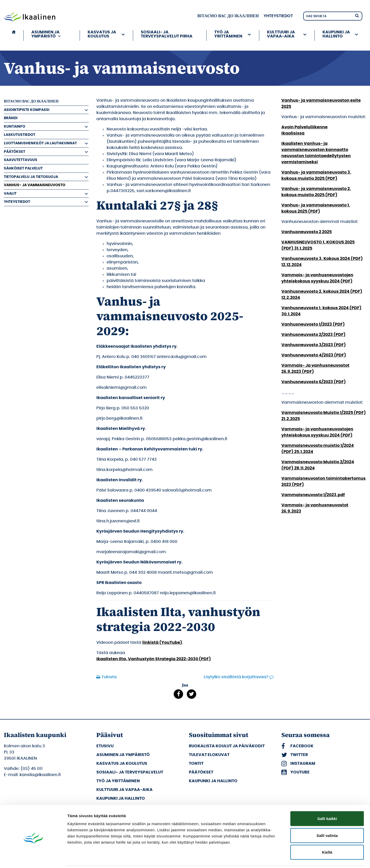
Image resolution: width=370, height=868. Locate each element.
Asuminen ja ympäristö (46, 34)
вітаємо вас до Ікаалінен (228, 16)
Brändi (11, 118)
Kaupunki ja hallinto (336, 34)
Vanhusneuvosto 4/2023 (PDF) (314, 355)
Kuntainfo (15, 126)
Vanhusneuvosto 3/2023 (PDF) (314, 345)
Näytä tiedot (275, 858)
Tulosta (109, 677)
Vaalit (10, 194)
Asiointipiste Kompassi (27, 110)
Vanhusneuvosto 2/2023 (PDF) (313, 335)
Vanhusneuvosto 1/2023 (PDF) (313, 324)
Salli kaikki (327, 801)
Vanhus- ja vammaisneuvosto (35, 185)
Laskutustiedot (20, 135)
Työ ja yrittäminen (228, 34)
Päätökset (15, 152)
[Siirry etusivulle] (30, 17)
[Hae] (357, 15)
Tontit (196, 763)
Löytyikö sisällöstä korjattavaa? (236, 677)
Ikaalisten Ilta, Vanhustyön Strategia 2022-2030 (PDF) (154, 659)
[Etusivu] (14, 35)
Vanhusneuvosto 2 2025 (307, 232)
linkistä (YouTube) (162, 643)
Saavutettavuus (21, 160)
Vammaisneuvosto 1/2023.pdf (313, 495)
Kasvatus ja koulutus (102, 34)
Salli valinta (327, 818)
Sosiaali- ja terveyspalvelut (130, 772)
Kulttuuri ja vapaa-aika (281, 34)
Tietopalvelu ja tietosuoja (31, 177)
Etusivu (105, 746)
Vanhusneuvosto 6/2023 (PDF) (314, 382)
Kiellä (327, 834)
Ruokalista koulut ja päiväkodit (227, 746)
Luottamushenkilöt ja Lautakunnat (40, 143)
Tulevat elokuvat (209, 755)
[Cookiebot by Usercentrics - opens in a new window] (33, 858)
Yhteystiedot (278, 16)
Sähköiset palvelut (23, 168)
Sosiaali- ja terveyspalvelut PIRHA (167, 34)
